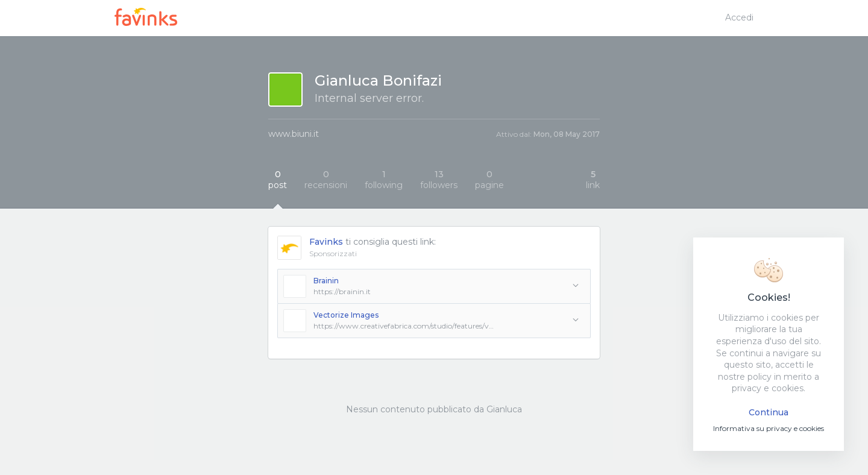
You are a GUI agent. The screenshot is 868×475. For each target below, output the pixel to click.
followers (439, 180)
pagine (489, 180)
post (278, 180)
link (593, 180)
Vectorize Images (346, 315)
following (384, 180)
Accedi (739, 17)
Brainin (326, 281)
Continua (769, 412)
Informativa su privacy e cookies (769, 428)
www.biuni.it (294, 134)
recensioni (326, 180)
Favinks (326, 242)
